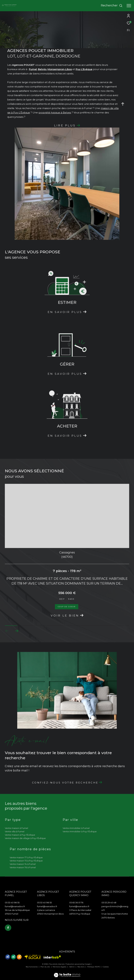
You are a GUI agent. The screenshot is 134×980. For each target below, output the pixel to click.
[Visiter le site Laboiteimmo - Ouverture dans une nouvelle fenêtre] (67, 973)
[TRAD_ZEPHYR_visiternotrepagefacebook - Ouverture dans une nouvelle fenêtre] (8, 928)
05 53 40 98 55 (12, 903)
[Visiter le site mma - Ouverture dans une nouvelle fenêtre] (13, 957)
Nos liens (81, 967)
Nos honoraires (32, 967)
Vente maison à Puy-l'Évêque (20, 835)
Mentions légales (60, 967)
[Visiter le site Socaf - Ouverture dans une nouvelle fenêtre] (33, 957)
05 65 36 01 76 (76, 903)
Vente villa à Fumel (15, 831)
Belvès (42, 69)
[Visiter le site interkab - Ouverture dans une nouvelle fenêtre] (52, 957)
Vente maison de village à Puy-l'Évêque (25, 838)
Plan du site (45, 967)
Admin (72, 967)
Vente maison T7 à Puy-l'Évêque (26, 857)
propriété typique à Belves (55, 113)
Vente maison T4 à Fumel (23, 864)
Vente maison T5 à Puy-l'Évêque (26, 861)
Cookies (106, 967)
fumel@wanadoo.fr (15, 906)
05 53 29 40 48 (109, 903)
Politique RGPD (94, 967)
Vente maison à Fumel (16, 828)
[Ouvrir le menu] (129, 6)
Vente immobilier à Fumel (76, 828)
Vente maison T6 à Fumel (23, 867)
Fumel (33, 69)
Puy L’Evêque (84, 69)
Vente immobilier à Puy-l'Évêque (80, 831)
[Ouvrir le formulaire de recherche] (112, 6)
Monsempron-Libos (60, 69)
